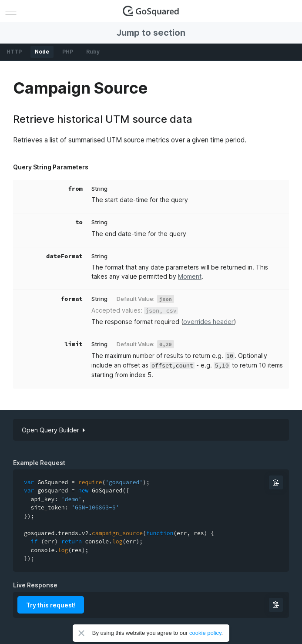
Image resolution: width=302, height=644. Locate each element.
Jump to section (151, 33)
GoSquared (151, 11)
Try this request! (51, 605)
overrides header (208, 322)
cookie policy (205, 633)
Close (81, 633)
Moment (190, 276)
